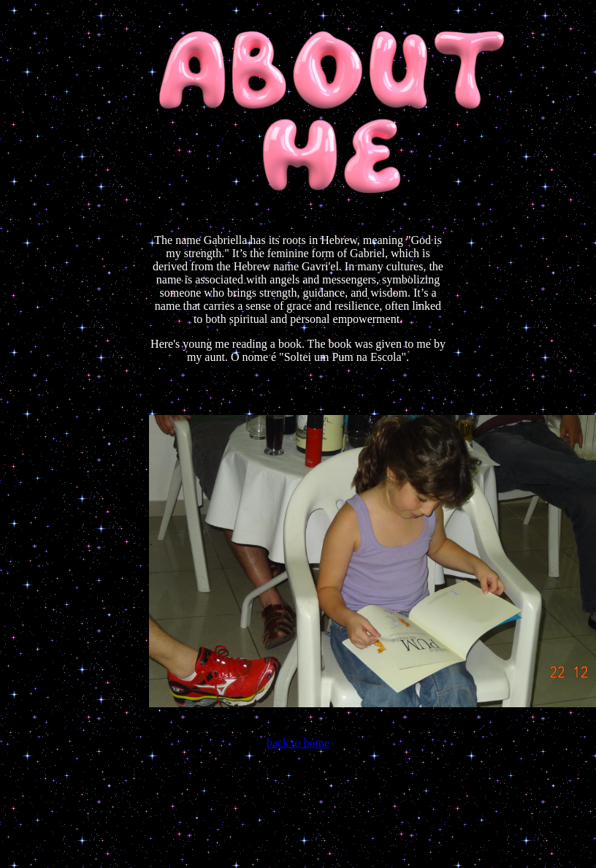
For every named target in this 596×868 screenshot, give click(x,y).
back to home (298, 743)
